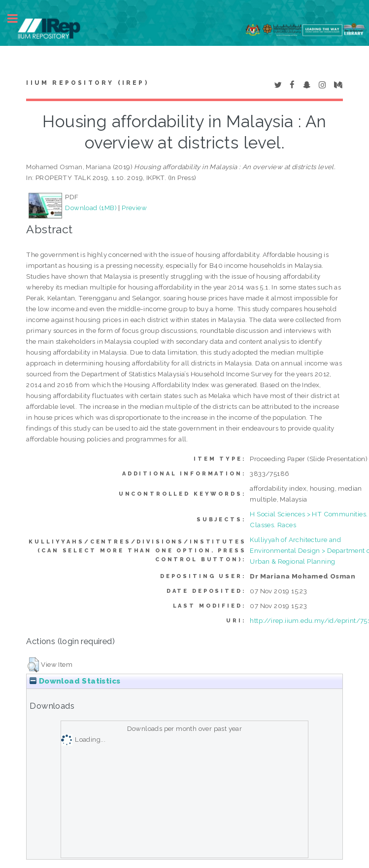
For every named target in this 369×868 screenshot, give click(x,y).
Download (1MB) (91, 208)
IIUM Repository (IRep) (87, 83)
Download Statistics (75, 681)
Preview (134, 208)
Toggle (18, 18)
